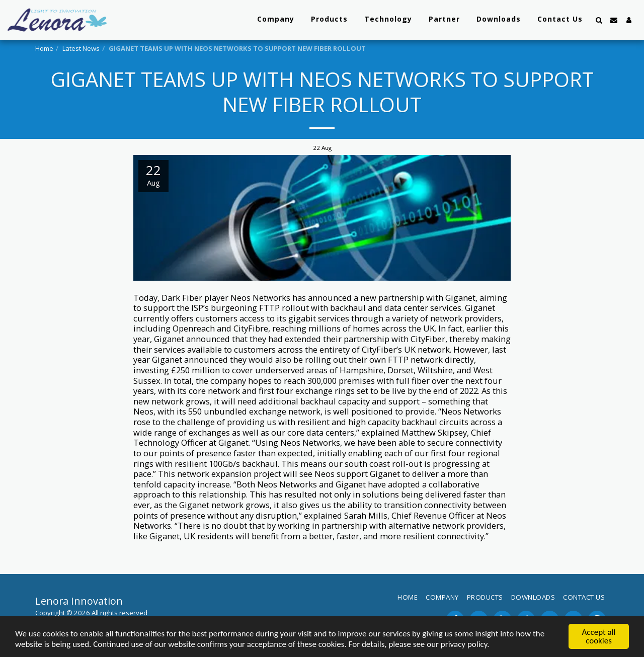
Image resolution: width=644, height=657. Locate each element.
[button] (599, 20)
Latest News (81, 48)
